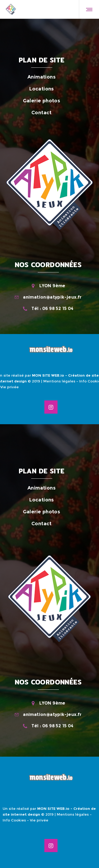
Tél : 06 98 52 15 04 (53, 309)
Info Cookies (14, 820)
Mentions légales (59, 381)
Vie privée (10, 387)
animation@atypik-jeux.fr (52, 297)
